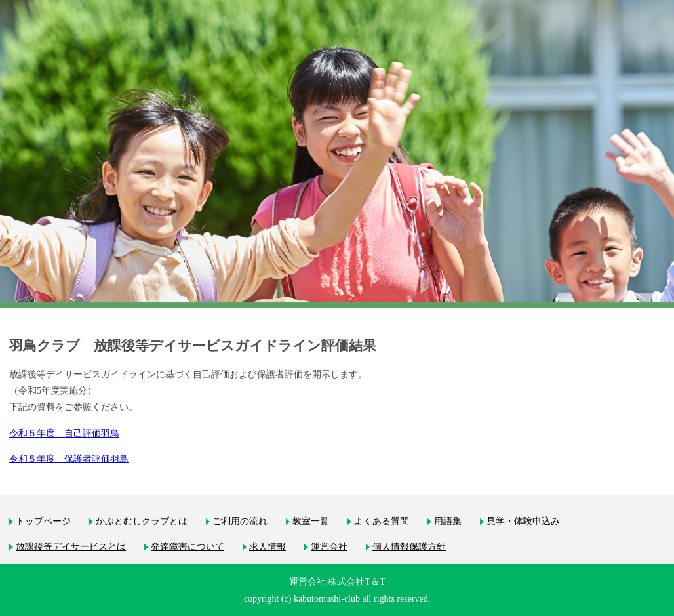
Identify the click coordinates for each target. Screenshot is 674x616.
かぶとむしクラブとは (142, 521)
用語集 (448, 521)
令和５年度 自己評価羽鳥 (64, 433)
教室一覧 (311, 521)
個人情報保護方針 (409, 547)
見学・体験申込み (523, 521)
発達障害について (188, 547)
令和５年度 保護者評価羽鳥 (69, 459)
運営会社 (329, 547)
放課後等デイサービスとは (71, 547)
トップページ (43, 521)
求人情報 (268, 547)
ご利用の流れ (240, 521)
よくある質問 (382, 521)
